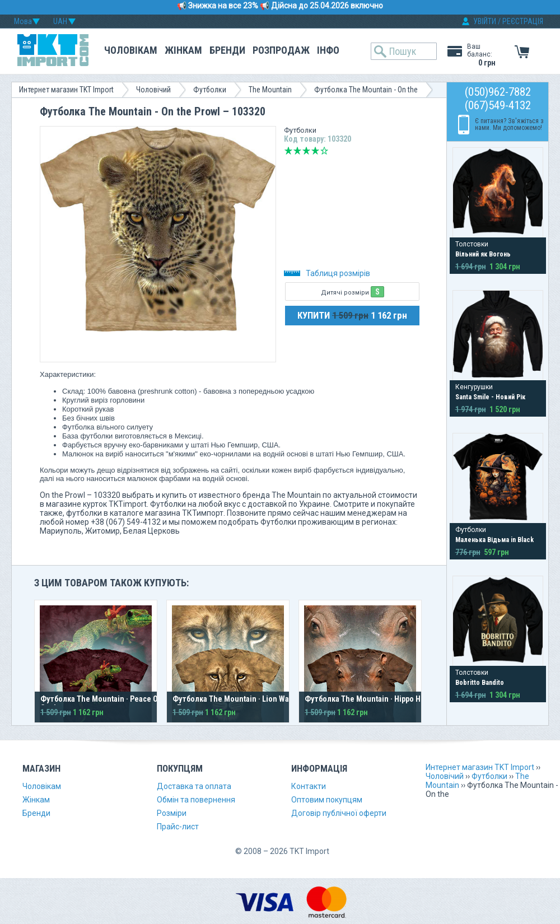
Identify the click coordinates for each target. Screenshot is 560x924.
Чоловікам (131, 50)
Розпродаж (281, 50)
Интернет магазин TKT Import (66, 90)
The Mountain (270, 90)
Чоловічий (153, 90)
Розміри (172, 813)
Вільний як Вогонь (483, 254)
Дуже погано (288, 151)
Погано (297, 151)
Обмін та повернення (196, 800)
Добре (315, 151)
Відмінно (324, 151)
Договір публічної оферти (339, 813)
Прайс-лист (178, 827)
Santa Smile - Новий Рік (490, 397)
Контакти (309, 786)
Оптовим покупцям (327, 800)
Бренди (227, 50)
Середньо (306, 151)
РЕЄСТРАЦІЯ (523, 21)
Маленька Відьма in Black (494, 540)
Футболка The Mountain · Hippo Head (369, 699)
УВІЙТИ (485, 21)
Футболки (210, 90)
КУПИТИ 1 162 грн (352, 315)
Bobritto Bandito (480, 683)
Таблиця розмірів (327, 273)
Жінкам (183, 50)
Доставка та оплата (194, 786)
